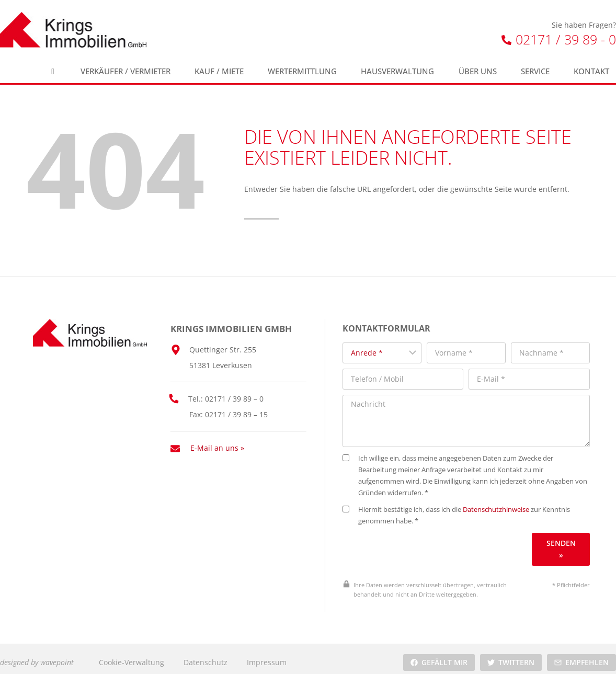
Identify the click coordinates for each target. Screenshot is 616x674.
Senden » (563, 541)
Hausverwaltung (397, 71)
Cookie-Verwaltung (132, 655)
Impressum (267, 655)
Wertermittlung (302, 71)
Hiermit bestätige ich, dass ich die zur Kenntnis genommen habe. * (465, 508)
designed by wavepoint (37, 655)
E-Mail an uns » (217, 442)
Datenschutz (206, 655)
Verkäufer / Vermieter (126, 71)
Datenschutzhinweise (505, 502)
